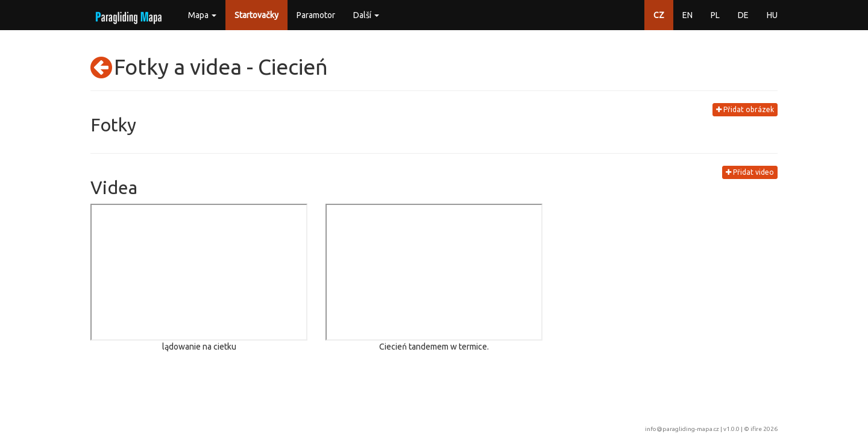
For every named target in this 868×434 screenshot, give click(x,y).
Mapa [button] (202, 15)
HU (772, 15)
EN (687, 15)
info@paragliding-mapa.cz (682, 429)
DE (743, 15)
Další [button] (366, 15)
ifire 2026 (764, 429)
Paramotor (316, 15)
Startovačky (256, 15)
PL (715, 15)
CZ (659, 15)
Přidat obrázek (745, 109)
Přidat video (750, 172)
